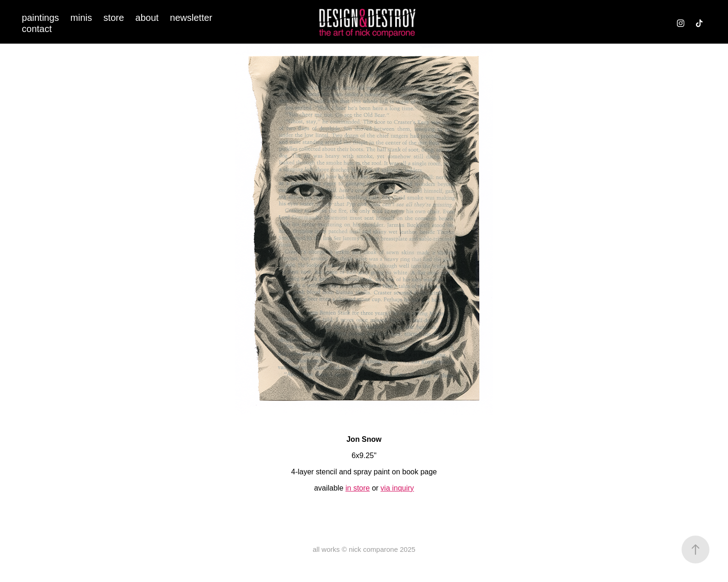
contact (37, 29)
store (114, 18)
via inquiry (397, 488)
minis (81, 18)
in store (357, 488)
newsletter (191, 18)
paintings (40, 18)
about (147, 18)
